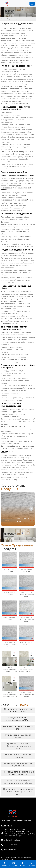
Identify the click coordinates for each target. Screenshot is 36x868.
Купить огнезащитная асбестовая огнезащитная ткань (18, 746)
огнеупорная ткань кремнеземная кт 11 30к (18, 719)
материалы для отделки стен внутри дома (18, 765)
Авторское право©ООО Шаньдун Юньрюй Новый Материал (16, 858)
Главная (4, 19)
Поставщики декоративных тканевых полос (18, 710)
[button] (31, 509)
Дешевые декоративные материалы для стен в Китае (18, 782)
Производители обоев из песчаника (18, 756)
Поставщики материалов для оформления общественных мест (18, 792)
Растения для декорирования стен (18, 728)
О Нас (23, 864)
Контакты (31, 864)
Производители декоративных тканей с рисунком (18, 773)
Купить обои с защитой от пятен (18, 736)
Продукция (13, 864)
